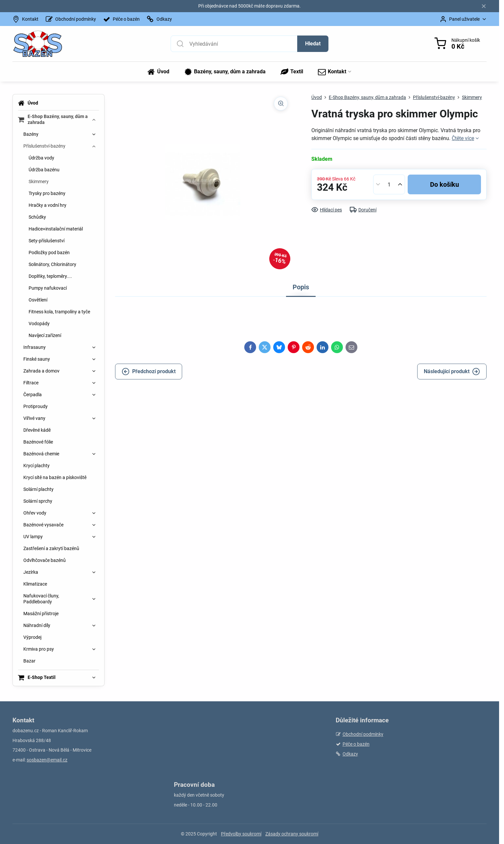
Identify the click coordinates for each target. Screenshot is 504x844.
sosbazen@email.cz (47, 760)
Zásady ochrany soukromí (292, 834)
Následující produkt (452, 372)
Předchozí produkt (149, 372)
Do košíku (444, 184)
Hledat (313, 44)
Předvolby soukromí (241, 834)
